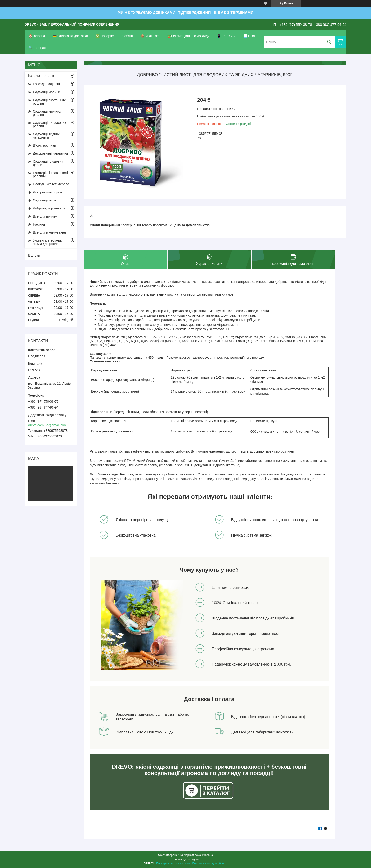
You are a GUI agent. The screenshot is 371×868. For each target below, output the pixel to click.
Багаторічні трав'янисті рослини (50, 174)
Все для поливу (45, 216)
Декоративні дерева (48, 192)
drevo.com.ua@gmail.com (47, 425)
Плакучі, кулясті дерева (51, 184)
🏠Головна (37, 36)
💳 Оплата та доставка (70, 36)
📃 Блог (249, 36)
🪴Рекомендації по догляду (188, 36)
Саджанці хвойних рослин (47, 113)
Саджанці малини (46, 92)
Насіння (39, 224)
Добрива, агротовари (49, 208)
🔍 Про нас (37, 48)
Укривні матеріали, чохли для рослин (47, 242)
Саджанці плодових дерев (48, 163)
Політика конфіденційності (210, 864)
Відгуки (34, 255)
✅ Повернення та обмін (114, 36)
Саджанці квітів (45, 200)
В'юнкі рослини (44, 145)
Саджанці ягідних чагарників (46, 136)
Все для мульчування (49, 232)
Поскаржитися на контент (173, 864)
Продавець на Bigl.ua (185, 859)
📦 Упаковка (150, 36)
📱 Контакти (226, 36)
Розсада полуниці (46, 84)
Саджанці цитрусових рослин (49, 124)
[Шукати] (329, 42)
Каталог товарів (41, 76)
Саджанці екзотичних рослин (49, 102)
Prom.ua (208, 855)
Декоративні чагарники (50, 153)
